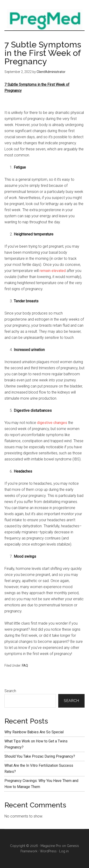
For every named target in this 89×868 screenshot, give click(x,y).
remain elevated (53, 271)
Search (10, 691)
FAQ (25, 665)
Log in (64, 851)
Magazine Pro (51, 846)
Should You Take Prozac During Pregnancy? (40, 756)
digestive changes (52, 423)
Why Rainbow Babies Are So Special (34, 732)
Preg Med (44, 20)
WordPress (48, 851)
